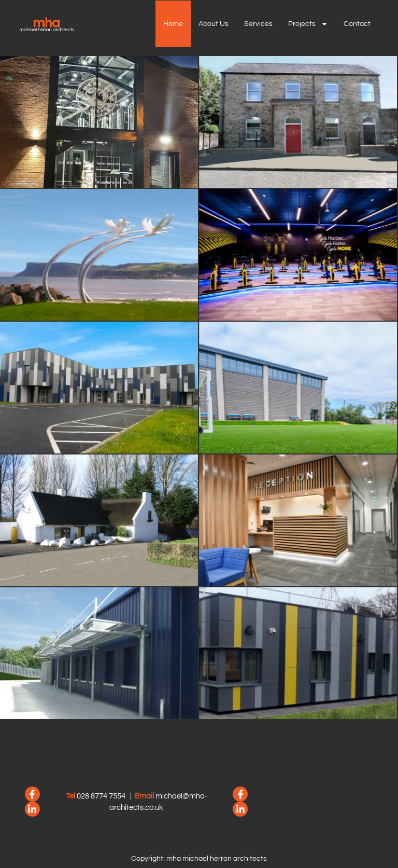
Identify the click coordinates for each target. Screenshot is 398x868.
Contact (357, 24)
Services (258, 24)
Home (173, 24)
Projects (308, 24)
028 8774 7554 (101, 796)
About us (214, 24)
